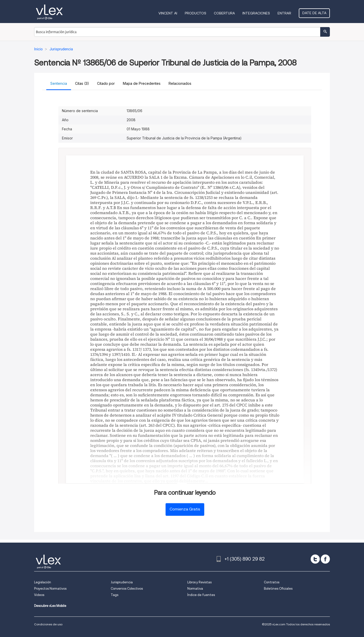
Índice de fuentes (201, 595)
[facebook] (325, 559)
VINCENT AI (168, 13)
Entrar (284, 13)
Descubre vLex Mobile (50, 606)
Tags (115, 595)
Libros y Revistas (199, 582)
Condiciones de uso (48, 624)
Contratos (272, 582)
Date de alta (314, 13)
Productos (196, 13)
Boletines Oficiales (278, 589)
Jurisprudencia (122, 582)
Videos (39, 595)
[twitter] (315, 559)
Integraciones (256, 13)
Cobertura (224, 13)
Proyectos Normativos (50, 589)
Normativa (195, 589)
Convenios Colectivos (127, 589)
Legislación (43, 582)
